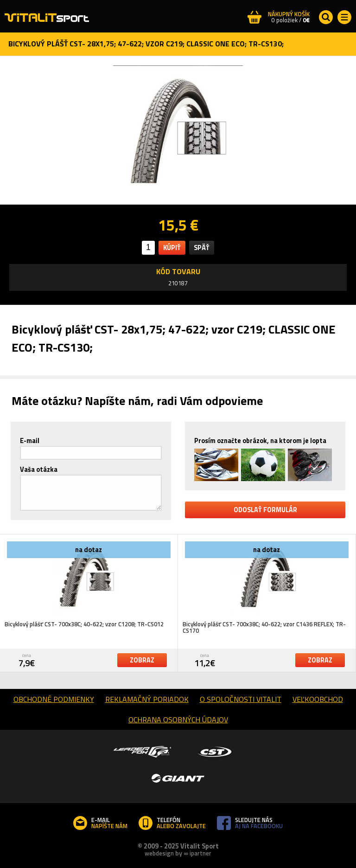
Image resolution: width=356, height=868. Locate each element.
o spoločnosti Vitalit (241, 699)
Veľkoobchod (318, 699)
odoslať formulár (265, 510)
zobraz (142, 660)
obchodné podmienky (54, 699)
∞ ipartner (197, 853)
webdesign (159, 853)
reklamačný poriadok (147, 699)
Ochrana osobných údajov (178, 720)
